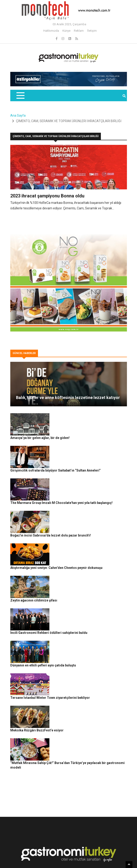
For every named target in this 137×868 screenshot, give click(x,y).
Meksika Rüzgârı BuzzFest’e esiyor (78, 643)
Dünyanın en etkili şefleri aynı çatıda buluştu (84, 593)
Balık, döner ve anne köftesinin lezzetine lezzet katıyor (68, 397)
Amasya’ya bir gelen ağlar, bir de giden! (81, 416)
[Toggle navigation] (20, 96)
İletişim (92, 31)
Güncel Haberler (108, 848)
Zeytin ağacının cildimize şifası (75, 542)
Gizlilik (45, 856)
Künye (66, 31)
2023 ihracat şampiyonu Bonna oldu (47, 196)
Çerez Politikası (63, 856)
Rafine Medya (44, 848)
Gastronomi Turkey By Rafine (75, 848)
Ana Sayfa (18, 115)
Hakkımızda (51, 31)
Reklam (79, 31)
